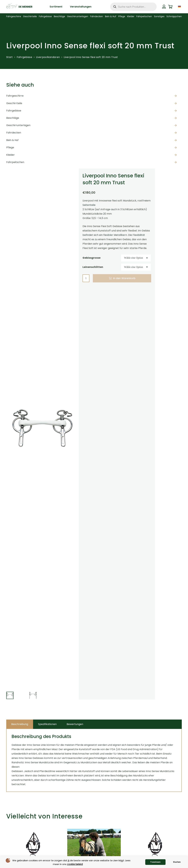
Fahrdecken (14, 133)
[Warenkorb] (170, 7)
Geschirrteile (14, 103)
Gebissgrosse (92, 258)
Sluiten (177, 862)
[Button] (164, 7)
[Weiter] (187, 856)
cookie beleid (75, 864)
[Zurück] (1, 856)
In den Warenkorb (124, 278)
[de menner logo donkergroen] (19, 7)
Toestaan (155, 862)
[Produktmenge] (86, 278)
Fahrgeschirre (15, 96)
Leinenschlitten (93, 267)
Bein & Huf (12, 140)
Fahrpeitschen (15, 162)
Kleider (10, 155)
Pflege (10, 147)
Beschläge (13, 118)
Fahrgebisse (24, 57)
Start (10, 57)
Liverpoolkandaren (48, 57)
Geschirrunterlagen (18, 125)
